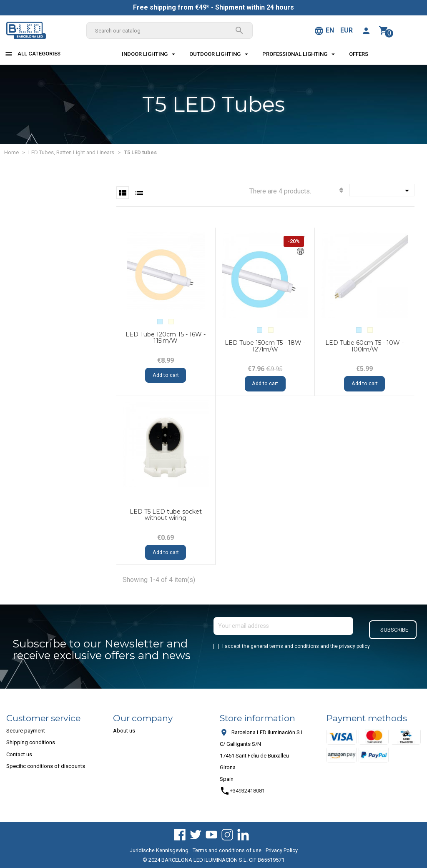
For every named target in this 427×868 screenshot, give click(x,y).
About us (124, 731)
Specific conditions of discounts (46, 766)
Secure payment (26, 731)
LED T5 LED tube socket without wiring (166, 515)
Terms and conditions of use (227, 850)
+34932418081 (242, 791)
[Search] (170, 30)
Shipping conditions (31, 742)
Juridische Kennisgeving (159, 850)
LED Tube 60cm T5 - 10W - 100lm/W (364, 346)
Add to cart (166, 376)
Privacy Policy (282, 850)
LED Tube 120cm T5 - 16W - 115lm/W (166, 337)
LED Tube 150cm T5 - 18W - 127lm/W (265, 346)
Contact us (19, 754)
